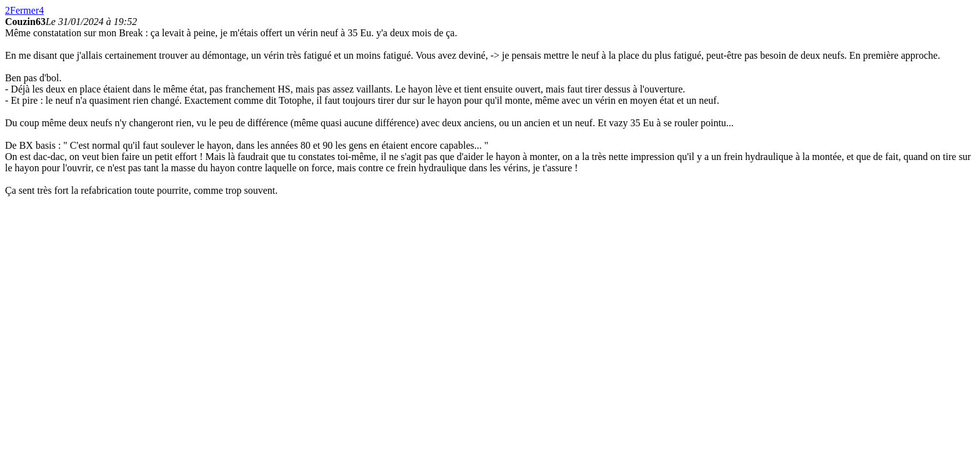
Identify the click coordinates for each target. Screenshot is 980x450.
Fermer (24, 10)
